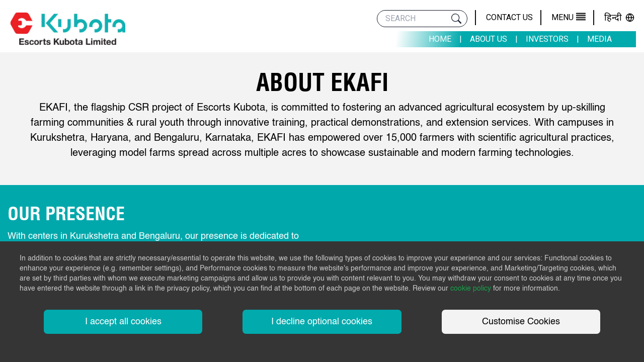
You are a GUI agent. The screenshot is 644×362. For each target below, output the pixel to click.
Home (440, 39)
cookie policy (471, 289)
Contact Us (509, 17)
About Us (489, 39)
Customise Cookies (521, 322)
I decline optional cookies (322, 322)
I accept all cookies (123, 322)
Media (599, 39)
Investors (547, 39)
